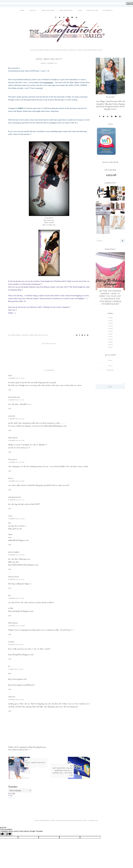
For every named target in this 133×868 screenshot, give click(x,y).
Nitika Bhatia (13, 438)
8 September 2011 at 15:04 (16, 519)
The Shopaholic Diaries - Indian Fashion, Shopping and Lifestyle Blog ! (64, 821)
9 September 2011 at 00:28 (16, 626)
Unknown (12, 697)
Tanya (10, 516)
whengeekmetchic (15, 497)
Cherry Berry (16, 335)
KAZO (31, 335)
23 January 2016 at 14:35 (16, 699)
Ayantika (11, 642)
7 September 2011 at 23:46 (16, 481)
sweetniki (12, 416)
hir (9, 666)
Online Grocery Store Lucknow (74, 704)
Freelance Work (66, 10)
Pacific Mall (43, 335)
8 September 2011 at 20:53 (16, 555)
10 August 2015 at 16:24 (16, 669)
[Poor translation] (9, 834)
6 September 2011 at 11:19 (16, 400)
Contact (33, 10)
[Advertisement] (51, 804)
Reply (10, 390)
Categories (107, 10)
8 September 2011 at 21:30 (16, 598)
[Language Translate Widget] (20, 791)
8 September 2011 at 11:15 (16, 500)
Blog (80, 10)
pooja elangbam (14, 552)
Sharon (11, 478)
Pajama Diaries (14, 577)
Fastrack (25, 335)
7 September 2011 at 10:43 (16, 462)
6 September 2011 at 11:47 (16, 419)
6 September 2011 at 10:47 (16, 378)
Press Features (48, 10)
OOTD (36, 335)
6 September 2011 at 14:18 (16, 440)
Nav (10, 595)
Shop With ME (92, 10)
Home (22, 10)
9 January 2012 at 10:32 (16, 644)
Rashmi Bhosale (14, 397)
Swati (10, 375)
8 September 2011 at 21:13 (16, 579)
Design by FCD (93, 821)
